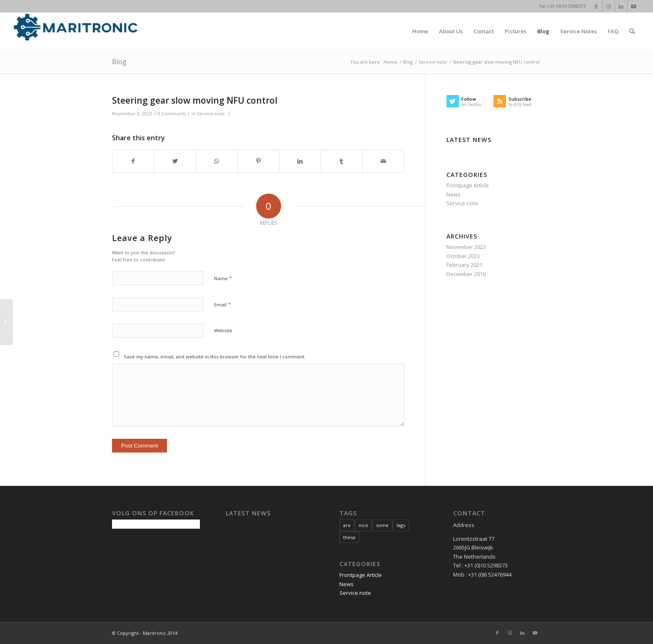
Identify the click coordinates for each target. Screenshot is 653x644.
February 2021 (464, 265)
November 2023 (466, 247)
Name (223, 278)
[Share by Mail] (383, 161)
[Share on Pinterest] (258, 161)
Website (223, 330)
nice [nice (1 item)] (363, 525)
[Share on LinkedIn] (300, 161)
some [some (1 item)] (382, 525)
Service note (211, 114)
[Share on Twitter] (175, 161)
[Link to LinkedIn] (621, 6)
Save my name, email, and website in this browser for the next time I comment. (215, 357)
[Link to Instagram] (609, 6)
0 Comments (172, 114)
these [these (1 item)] (349, 537)
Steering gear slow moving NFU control (195, 100)
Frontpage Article (468, 185)
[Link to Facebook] (596, 6)
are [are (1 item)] (347, 525)
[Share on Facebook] (133, 161)
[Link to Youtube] (634, 6)
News (454, 194)
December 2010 (466, 274)
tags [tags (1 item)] (401, 525)
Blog (119, 62)
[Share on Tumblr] (342, 161)
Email (222, 304)
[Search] (632, 31)
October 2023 (463, 256)
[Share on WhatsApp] (217, 161)
